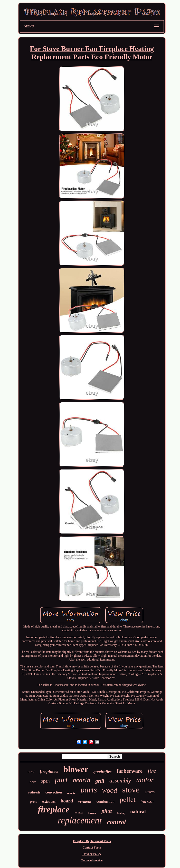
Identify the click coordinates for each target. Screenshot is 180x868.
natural (138, 812)
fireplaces (49, 771)
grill (100, 781)
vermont (85, 801)
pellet (127, 799)
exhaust (49, 801)
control (117, 822)
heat (32, 782)
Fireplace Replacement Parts (92, 841)
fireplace (54, 809)
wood (110, 790)
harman (147, 802)
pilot (107, 811)
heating (121, 813)
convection (54, 792)
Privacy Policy (92, 854)
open (45, 781)
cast (31, 772)
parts (89, 790)
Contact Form (92, 848)
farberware (130, 771)
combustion (105, 801)
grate (34, 802)
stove (131, 790)
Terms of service (92, 860)
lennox (79, 812)
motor (145, 780)
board (67, 801)
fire (152, 771)
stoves (150, 792)
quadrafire (102, 772)
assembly (120, 781)
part (61, 780)
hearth (82, 780)
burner (92, 813)
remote (71, 793)
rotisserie (34, 792)
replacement (80, 820)
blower (76, 769)
